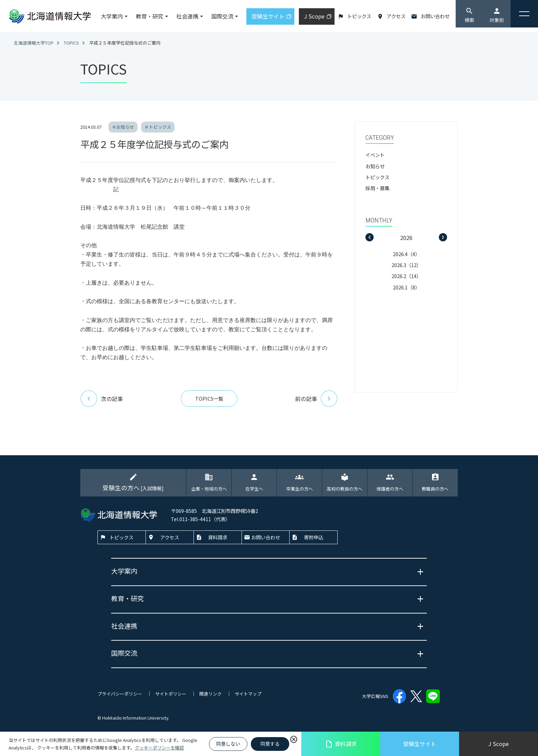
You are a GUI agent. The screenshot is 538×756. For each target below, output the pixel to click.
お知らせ (375, 166)
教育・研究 (150, 16)
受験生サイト (420, 744)
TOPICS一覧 (209, 398)
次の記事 (102, 399)
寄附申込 (314, 537)
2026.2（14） (406, 276)
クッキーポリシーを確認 (159, 748)
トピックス (359, 16)
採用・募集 (377, 188)
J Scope (499, 744)
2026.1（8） (406, 287)
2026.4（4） (406, 254)
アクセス (396, 16)
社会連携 (187, 16)
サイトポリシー (171, 694)
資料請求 (341, 744)
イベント (375, 155)
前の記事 (316, 399)
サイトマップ (248, 694)
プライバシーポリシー (120, 694)
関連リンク (210, 694)
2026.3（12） (406, 265)
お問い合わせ (435, 16)
